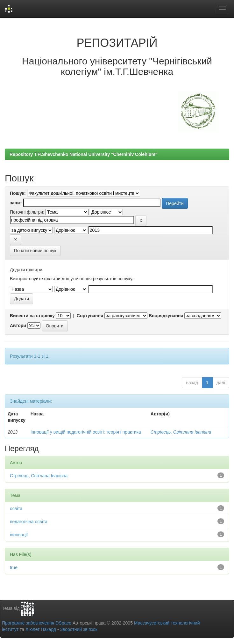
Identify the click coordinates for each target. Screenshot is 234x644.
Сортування (90, 316)
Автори (18, 326)
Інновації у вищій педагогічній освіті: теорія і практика (86, 432)
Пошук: (18, 193)
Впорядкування (166, 316)
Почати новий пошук (35, 251)
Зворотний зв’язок (78, 629)
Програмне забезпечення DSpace (37, 623)
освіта (16, 509)
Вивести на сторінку (32, 316)
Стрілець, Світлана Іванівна (181, 432)
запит (16, 203)
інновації (19, 535)
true (14, 567)
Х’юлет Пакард (41, 629)
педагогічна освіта (29, 522)
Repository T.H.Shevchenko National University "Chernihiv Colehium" (83, 154)
